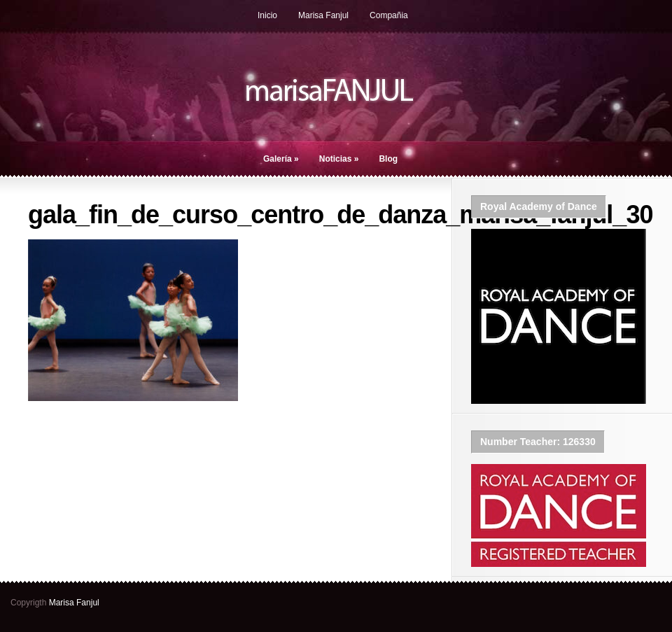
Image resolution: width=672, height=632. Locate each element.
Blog (388, 159)
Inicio (267, 15)
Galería (281, 159)
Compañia (389, 15)
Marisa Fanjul (323, 15)
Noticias (339, 159)
